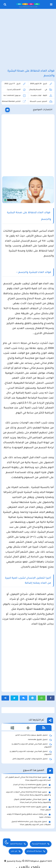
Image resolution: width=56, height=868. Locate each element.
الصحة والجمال (35, 90)
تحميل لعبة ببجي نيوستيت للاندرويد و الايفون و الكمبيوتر (31, 753)
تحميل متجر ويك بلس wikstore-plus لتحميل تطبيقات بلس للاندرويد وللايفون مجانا (31, 823)
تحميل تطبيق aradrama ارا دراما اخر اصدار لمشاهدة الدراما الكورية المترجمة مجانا (32, 786)
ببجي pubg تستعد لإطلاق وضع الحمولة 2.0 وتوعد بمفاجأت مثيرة (29, 816)
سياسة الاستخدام (34, 851)
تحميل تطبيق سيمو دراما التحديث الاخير (33, 735)
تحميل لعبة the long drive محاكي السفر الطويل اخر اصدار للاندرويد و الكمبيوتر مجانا (28, 779)
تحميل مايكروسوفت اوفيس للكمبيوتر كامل (32, 759)
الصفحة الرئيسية (39, 844)
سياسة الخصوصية (14, 844)
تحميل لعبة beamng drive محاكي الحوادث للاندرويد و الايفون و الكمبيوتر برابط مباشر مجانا (28, 793)
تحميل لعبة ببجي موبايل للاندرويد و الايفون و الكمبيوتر (32, 745)
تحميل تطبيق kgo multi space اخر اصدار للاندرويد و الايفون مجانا (29, 808)
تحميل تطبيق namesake (40, 740)
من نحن (14, 851)
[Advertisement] (28, 39)
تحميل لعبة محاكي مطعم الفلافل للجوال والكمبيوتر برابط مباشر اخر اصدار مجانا (32, 801)
